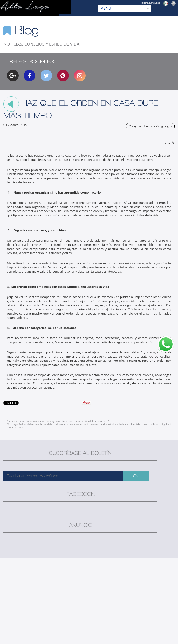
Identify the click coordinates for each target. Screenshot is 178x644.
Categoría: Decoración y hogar (150, 126)
